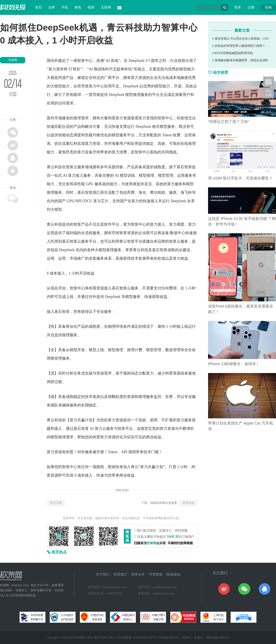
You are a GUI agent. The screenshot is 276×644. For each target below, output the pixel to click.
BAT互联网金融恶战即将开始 (233, 53)
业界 (52, 7)
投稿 (268, 7)
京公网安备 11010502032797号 (137, 638)
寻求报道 (156, 574)
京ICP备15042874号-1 (101, 638)
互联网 (106, 7)
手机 (65, 7)
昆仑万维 (56, 503)
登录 (238, 7)
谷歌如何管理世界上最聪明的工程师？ (239, 46)
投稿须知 (173, 574)
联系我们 (120, 574)
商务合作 (138, 574)
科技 (58, 167)
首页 (38, 7)
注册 (251, 7)
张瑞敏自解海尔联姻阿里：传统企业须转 (240, 60)
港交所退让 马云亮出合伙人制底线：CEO (241, 39)
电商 (91, 7)
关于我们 (103, 574)
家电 (78, 7)
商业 (70, 326)
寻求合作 (188, 503)
